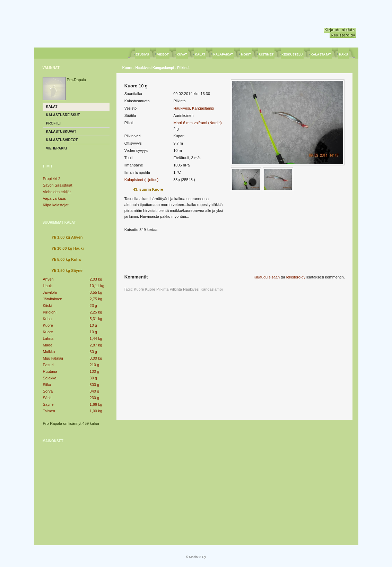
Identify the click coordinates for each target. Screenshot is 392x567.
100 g (95, 371)
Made (48, 345)
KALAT (200, 54)
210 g (95, 365)
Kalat (52, 107)
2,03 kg (96, 279)
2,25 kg (96, 312)
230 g (95, 398)
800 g (95, 385)
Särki (47, 398)
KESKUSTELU (292, 54)
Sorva (48, 391)
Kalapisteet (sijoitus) (141, 180)
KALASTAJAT (321, 54)
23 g (93, 306)
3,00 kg (96, 358)
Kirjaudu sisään (267, 277)
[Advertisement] (76, 492)
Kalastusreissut (63, 115)
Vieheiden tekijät (57, 192)
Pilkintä (176, 289)
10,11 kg (97, 286)
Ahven (48, 279)
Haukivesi (191, 289)
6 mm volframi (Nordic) (202, 123)
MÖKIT (246, 54)
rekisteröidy (296, 277)
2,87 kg (96, 345)
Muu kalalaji (53, 358)
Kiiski (47, 306)
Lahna (48, 338)
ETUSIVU (142, 54)
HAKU (344, 54)
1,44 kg (96, 338)
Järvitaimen (53, 299)
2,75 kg (96, 299)
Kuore (48, 325)
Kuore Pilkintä (157, 289)
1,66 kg (96, 404)
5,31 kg (96, 319)
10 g (93, 325)
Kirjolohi (50, 312)
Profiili (53, 123)
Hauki (48, 286)
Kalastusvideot (62, 140)
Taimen (49, 411)
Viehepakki (56, 148)
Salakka (50, 378)
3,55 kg (96, 292)
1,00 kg (96, 411)
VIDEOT (163, 54)
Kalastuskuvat (61, 132)
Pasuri (48, 365)
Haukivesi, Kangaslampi (194, 108)
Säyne (48, 404)
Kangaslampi (212, 289)
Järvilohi (50, 292)
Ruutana (50, 371)
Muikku (49, 352)
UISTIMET (266, 54)
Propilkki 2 (52, 179)
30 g (93, 352)
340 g (95, 391)
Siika (47, 385)
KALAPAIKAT (223, 54)
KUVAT (182, 54)
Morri (178, 123)
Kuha (47, 319)
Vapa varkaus (54, 198)
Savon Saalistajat (58, 185)
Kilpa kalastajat (56, 205)
